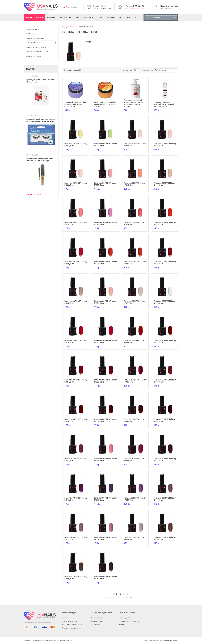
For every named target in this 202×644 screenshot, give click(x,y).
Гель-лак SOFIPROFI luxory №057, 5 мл (105, 578)
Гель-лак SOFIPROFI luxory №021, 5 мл (105, 263)
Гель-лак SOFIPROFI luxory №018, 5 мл (135, 223)
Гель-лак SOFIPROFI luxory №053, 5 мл (135, 538)
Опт (121, 17)
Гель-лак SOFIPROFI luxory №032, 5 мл (135, 341)
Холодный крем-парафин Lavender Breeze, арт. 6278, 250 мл (75, 104)
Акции (121, 625)
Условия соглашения (71, 628)
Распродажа (66, 17)
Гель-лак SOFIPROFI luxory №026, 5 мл (105, 302)
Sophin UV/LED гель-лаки (36, 47)
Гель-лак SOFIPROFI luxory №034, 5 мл (76, 381)
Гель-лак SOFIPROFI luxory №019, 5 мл (165, 223)
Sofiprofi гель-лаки (34, 56)
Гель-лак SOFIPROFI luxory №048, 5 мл (105, 499)
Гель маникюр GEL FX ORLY (37, 52)
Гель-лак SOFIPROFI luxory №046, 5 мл (165, 460)
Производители (125, 618)
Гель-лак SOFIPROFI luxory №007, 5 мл (165, 145)
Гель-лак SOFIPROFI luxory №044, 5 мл (105, 460)
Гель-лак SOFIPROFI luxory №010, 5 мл (135, 184)
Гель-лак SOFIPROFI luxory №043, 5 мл (76, 460)
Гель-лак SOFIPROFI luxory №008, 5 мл (76, 184)
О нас (100, 17)
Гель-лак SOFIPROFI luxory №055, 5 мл (165, 538)
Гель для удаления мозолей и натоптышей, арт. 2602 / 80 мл (164, 104)
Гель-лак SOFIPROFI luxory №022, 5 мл (165, 263)
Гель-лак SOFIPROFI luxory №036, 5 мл (135, 381)
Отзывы (111, 17)
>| (127, 594)
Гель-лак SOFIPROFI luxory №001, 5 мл (76, 145)
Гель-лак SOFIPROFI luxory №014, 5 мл (76, 223)
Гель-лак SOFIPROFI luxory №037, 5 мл (165, 381)
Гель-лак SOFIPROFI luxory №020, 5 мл (76, 263)
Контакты (132, 17)
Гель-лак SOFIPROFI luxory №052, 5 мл (105, 538)
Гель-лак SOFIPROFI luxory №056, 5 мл (76, 578)
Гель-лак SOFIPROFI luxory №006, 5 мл (135, 145)
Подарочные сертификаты (129, 621)
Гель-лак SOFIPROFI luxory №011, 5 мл (165, 184)
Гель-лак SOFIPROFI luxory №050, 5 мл (165, 499)
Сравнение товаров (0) (72, 70)
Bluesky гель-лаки (33, 43)
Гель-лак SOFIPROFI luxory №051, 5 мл (76, 538)
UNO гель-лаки (32, 34)
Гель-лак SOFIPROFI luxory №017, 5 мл (105, 223)
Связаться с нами (98, 618)
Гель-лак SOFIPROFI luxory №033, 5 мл (165, 341)
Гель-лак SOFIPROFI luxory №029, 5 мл (76, 341)
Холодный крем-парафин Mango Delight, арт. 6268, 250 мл (105, 104)
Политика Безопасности (72, 625)
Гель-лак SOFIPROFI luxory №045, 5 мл (135, 460)
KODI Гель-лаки (33, 29)
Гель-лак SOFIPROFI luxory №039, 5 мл (105, 420)
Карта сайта (95, 625)
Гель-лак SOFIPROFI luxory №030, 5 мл (105, 341)
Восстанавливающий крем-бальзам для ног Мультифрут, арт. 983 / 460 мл (134, 103)
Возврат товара (97, 621)
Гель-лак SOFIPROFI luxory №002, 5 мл (105, 145)
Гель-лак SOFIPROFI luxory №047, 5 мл (76, 499)
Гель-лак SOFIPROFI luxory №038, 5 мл (76, 420)
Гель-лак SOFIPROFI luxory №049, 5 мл (135, 499)
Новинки (51, 17)
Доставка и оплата (85, 17)
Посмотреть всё (34, 194)
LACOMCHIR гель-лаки (35, 38)
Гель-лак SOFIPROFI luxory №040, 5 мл (135, 420)
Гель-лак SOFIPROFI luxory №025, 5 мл (76, 302)
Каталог (34, 17)
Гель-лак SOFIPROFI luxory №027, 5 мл (135, 302)
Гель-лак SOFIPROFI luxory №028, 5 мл (165, 302)
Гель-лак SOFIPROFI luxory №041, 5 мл (165, 420)
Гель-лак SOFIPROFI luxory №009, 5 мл (105, 184)
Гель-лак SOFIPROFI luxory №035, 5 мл (105, 381)
